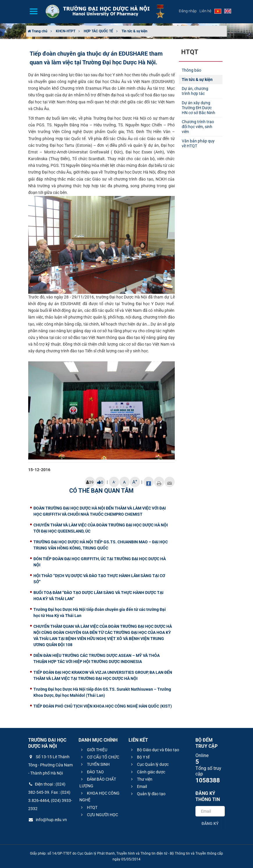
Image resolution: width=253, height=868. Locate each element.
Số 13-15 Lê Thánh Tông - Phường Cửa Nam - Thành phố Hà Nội (50, 765)
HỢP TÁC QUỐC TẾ (98, 31)
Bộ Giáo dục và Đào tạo (154, 750)
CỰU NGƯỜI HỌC (99, 815)
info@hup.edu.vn (48, 820)
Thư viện (141, 779)
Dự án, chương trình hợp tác (195, 91)
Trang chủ (38, 31)
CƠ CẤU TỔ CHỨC (99, 757)
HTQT (88, 807)
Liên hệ (205, 11)
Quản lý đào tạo (147, 794)
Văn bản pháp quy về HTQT (198, 143)
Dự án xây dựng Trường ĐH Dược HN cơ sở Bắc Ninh (198, 108)
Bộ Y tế (139, 757)
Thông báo (191, 70)
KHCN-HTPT (66, 31)
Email (138, 786)
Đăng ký (210, 823)
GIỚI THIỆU (93, 750)
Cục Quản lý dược (149, 764)
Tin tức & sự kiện (134, 31)
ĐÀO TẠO (92, 772)
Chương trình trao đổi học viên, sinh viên (198, 127)
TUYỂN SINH (95, 764)
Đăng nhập (188, 11)
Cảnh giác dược (147, 772)
